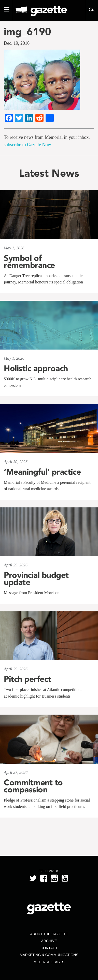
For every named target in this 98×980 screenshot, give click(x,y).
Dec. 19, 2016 (17, 43)
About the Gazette (49, 934)
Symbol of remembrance (29, 262)
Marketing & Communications (49, 955)
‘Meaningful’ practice (42, 472)
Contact (49, 948)
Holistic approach (36, 368)
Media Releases (49, 962)
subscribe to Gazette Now (27, 145)
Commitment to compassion (33, 786)
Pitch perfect (27, 679)
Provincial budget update (36, 579)
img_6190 (27, 32)
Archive (49, 941)
